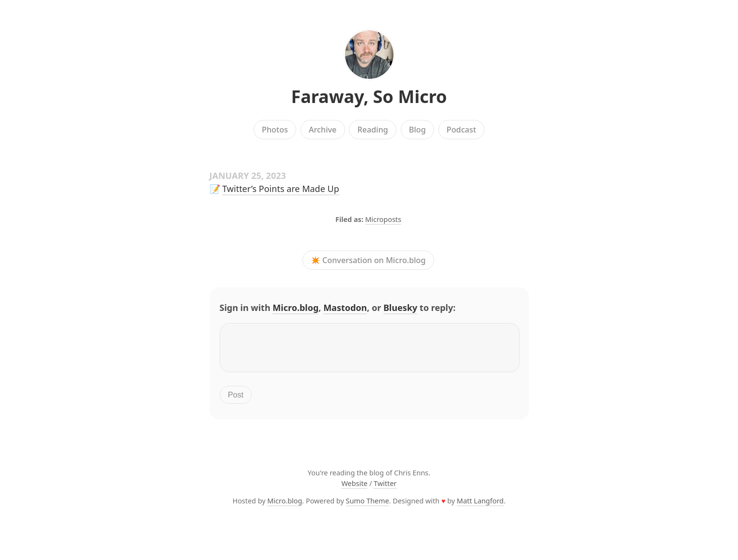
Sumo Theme (368, 507)
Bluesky (400, 308)
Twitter (385, 489)
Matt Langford (480, 507)
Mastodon (345, 308)
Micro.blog (295, 308)
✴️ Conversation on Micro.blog (368, 260)
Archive (323, 130)
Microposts (384, 219)
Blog (417, 130)
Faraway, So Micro (369, 96)
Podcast (461, 130)
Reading (372, 130)
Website (354, 489)
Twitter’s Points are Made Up (281, 189)
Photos (275, 130)
